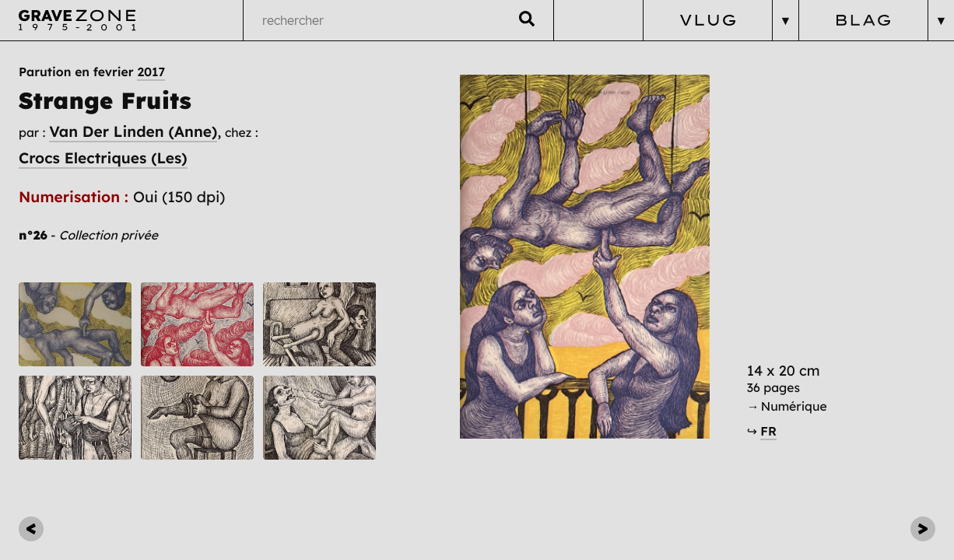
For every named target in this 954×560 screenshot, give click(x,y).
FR (768, 431)
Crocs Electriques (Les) (103, 158)
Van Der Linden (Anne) (133, 131)
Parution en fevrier (92, 72)
